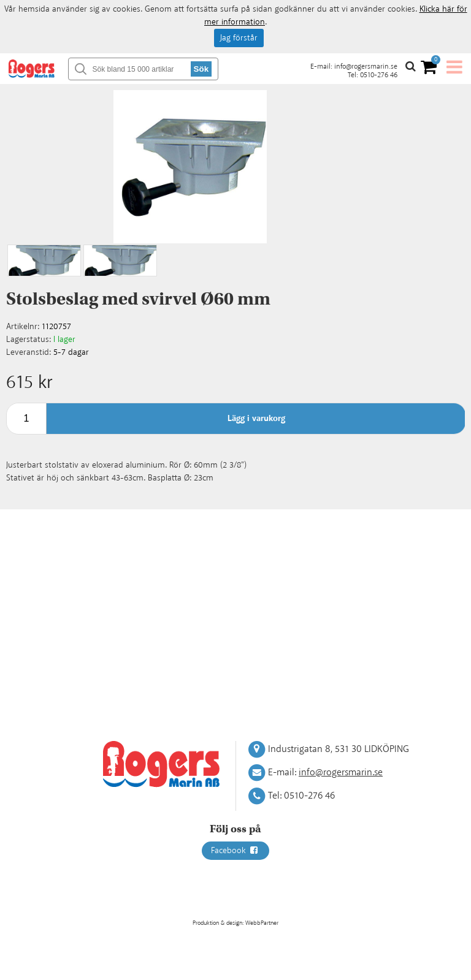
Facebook (235, 851)
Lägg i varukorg (256, 419)
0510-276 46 (379, 75)
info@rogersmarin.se (366, 66)
